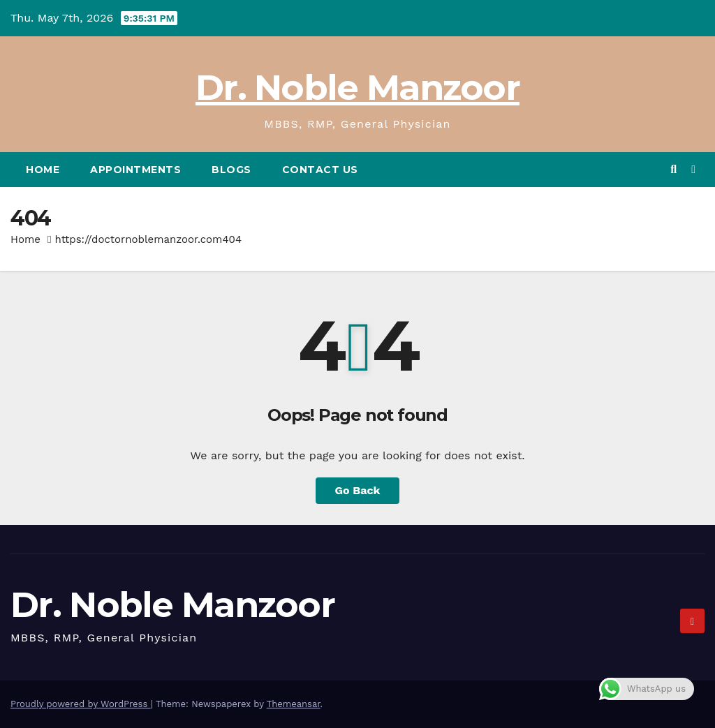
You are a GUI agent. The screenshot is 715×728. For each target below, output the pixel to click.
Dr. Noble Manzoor (357, 88)
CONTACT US (320, 170)
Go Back (358, 490)
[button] (673, 169)
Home (43, 170)
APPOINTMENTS (135, 170)
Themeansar (294, 704)
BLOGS (231, 170)
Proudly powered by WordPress (81, 704)
